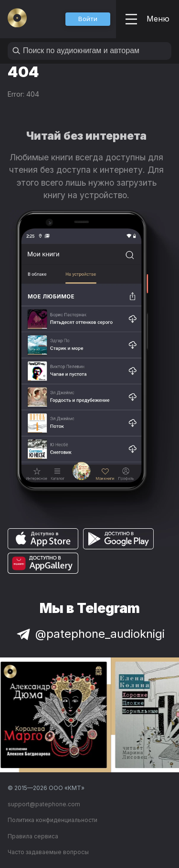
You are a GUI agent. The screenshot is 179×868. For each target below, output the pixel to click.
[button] (88, 19)
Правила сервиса (33, 836)
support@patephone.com (44, 804)
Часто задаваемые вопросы (48, 852)
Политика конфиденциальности (53, 820)
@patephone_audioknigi (90, 634)
